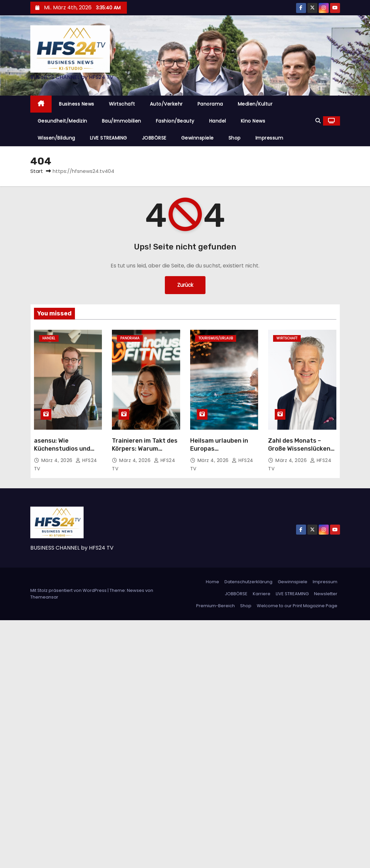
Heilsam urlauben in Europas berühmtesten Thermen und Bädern (221, 453)
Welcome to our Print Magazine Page (297, 606)
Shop (235, 138)
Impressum (269, 138)
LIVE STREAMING (109, 138)
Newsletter (326, 594)
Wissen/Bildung (56, 138)
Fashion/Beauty (175, 121)
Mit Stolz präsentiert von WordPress (69, 590)
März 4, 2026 (58, 460)
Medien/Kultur (255, 104)
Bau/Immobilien (122, 121)
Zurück (185, 285)
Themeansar (44, 597)
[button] (318, 121)
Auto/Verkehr (166, 104)
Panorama (210, 104)
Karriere (262, 594)
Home (212, 582)
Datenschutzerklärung (248, 582)
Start (37, 171)
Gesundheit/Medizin (62, 121)
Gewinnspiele (197, 138)
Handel (218, 121)
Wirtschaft (122, 104)
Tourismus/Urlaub (216, 338)
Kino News (253, 121)
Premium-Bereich (215, 606)
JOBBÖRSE (154, 138)
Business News (77, 104)
